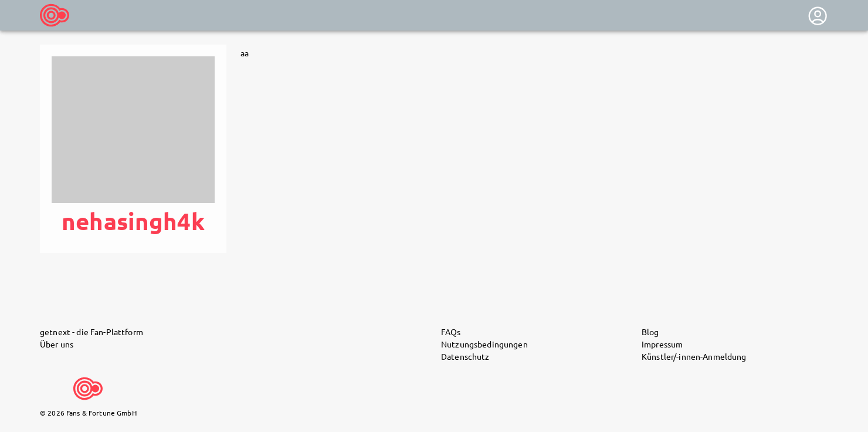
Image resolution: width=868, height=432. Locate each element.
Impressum (662, 344)
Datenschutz (465, 356)
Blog (650, 332)
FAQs (451, 332)
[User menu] (818, 16)
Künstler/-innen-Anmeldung (694, 356)
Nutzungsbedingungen (484, 344)
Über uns (57, 344)
